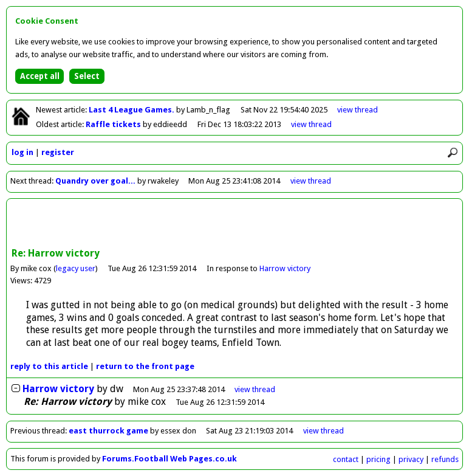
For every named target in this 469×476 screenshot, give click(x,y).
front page (145, 366)
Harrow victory (285, 268)
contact (346, 459)
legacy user (76, 268)
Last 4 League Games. (132, 110)
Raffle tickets (114, 124)
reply (49, 366)
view (358, 110)
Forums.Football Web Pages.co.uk (169, 459)
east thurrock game (108, 431)
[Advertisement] (235, 224)
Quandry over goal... (95, 181)
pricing (378, 459)
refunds (445, 459)
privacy (411, 459)
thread (255, 389)
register (58, 152)
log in (22, 152)
